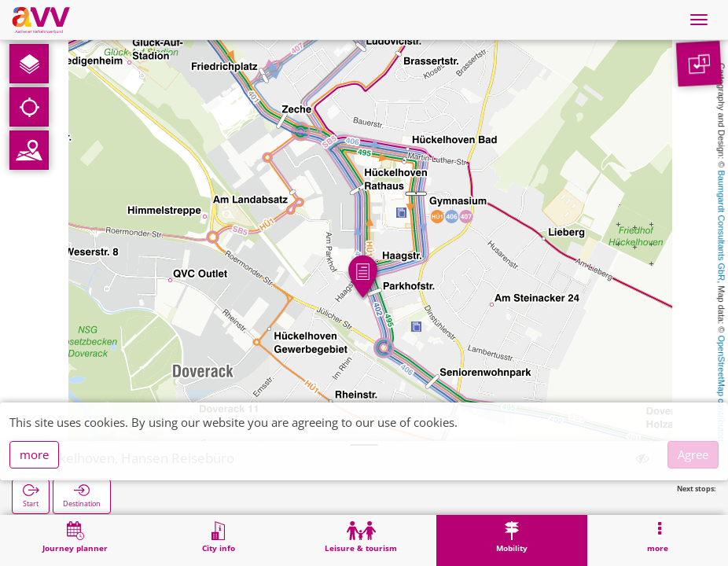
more (34, 454)
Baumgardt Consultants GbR (722, 226)
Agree (693, 454)
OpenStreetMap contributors (722, 389)
